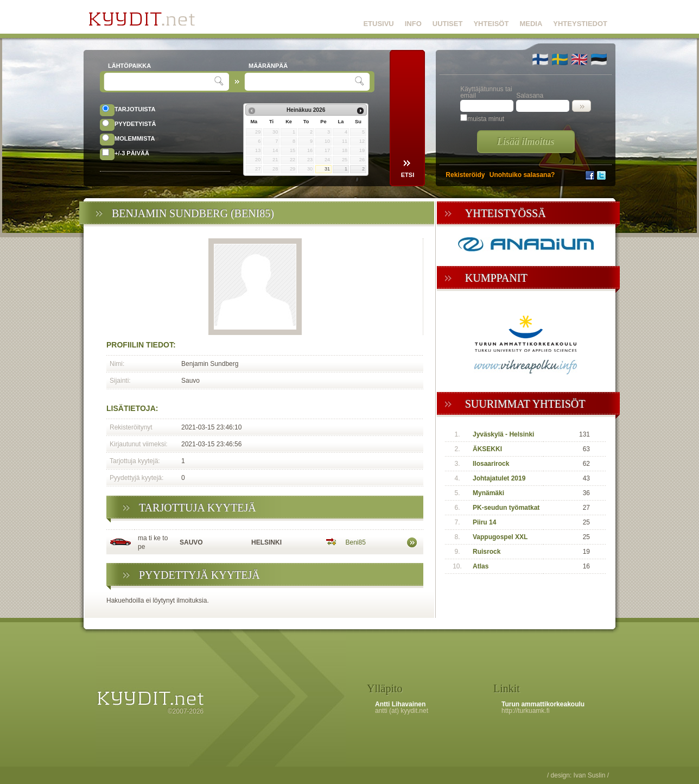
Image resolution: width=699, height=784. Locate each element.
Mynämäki (488, 493)
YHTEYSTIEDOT (580, 24)
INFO (413, 24)
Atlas (481, 566)
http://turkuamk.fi (526, 711)
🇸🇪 (560, 59)
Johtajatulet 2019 (499, 478)
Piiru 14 (484, 522)
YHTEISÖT (491, 24)
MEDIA (531, 24)
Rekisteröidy (465, 175)
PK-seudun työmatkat (506, 508)
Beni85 (356, 542)
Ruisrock (487, 552)
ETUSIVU (378, 24)
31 (327, 169)
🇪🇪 (599, 59)
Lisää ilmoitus (526, 142)
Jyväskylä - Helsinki (503, 434)
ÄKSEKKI (487, 449)
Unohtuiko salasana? (522, 175)
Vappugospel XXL (500, 537)
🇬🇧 (579, 59)
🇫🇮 (540, 59)
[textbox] (160, 82)
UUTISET (448, 24)
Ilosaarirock (491, 464)
